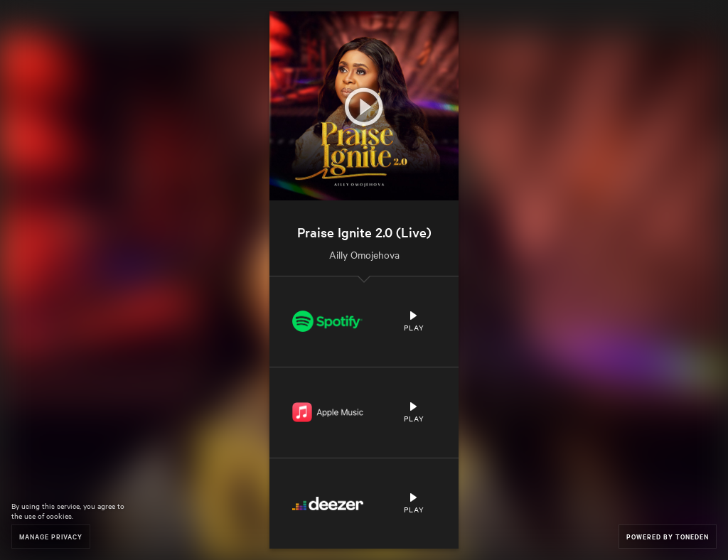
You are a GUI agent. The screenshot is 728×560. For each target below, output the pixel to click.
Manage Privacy (51, 536)
